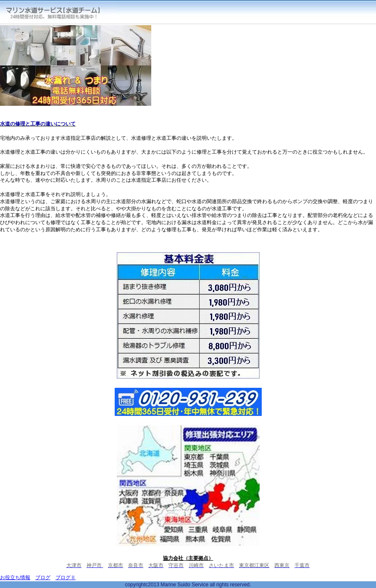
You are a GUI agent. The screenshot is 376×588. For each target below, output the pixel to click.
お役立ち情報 (15, 578)
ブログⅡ (66, 578)
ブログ (43, 578)
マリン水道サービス (59, 12)
